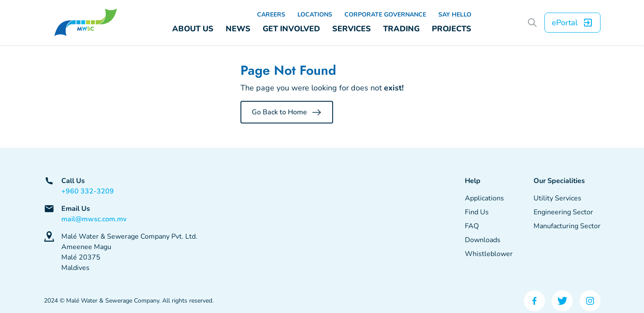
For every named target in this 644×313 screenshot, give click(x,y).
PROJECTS (452, 29)
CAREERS (271, 15)
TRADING (401, 29)
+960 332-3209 (88, 191)
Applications (484, 198)
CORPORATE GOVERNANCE (385, 15)
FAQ (472, 226)
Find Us (477, 212)
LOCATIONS (315, 15)
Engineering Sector (563, 212)
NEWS (238, 29)
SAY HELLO (455, 15)
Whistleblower (489, 254)
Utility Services (557, 198)
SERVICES (352, 29)
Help (473, 181)
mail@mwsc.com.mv (94, 219)
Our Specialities (559, 181)
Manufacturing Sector (567, 226)
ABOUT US (193, 29)
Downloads (483, 240)
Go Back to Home (287, 112)
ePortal (572, 23)
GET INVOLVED (291, 29)
